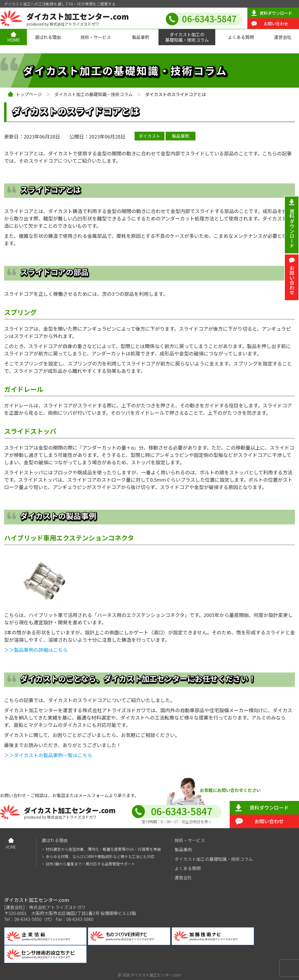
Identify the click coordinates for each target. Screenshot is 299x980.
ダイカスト (149, 136)
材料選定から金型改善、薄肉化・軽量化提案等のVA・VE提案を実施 (103, 849)
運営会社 (283, 37)
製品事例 (141, 37)
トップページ (29, 94)
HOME (14, 40)
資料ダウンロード (276, 13)
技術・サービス (96, 37)
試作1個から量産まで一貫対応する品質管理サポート (90, 864)
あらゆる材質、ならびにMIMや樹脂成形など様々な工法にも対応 (100, 857)
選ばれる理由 (48, 37)
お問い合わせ (276, 24)
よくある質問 (241, 37)
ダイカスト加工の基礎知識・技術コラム (187, 37)
